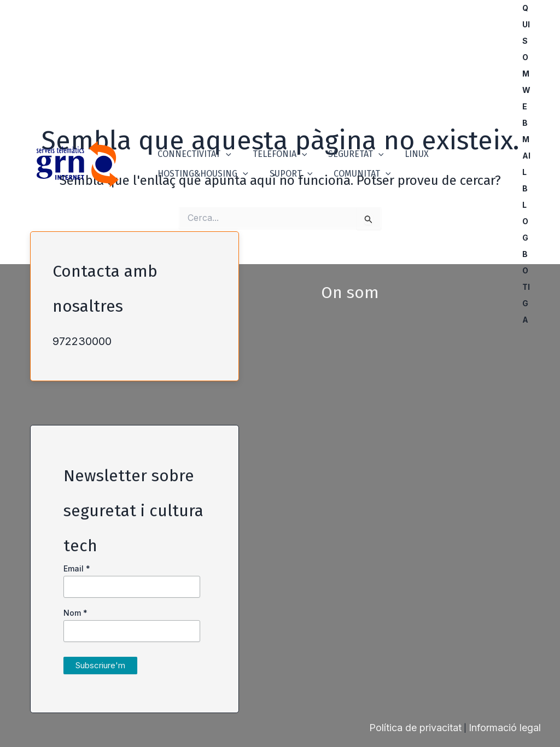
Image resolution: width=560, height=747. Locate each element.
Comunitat (353, 181)
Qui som (529, 41)
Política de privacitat (415, 728)
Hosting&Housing (201, 181)
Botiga (529, 287)
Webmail (529, 131)
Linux (404, 147)
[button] (224, 147)
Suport (286, 181)
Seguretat (347, 147)
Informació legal (505, 728)
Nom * (75, 613)
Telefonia (275, 147)
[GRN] (78, 163)
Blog (528, 213)
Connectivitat (193, 147)
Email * (77, 568)
